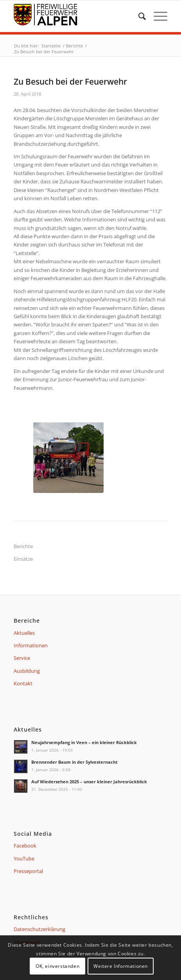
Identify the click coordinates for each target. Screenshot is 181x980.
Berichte (23, 546)
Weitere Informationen (121, 966)
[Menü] (157, 16)
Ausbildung (27, 671)
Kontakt (23, 683)
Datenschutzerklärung (39, 929)
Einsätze (23, 559)
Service (22, 658)
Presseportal (28, 871)
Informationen (31, 645)
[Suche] (138, 16)
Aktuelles (24, 633)
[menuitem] (138, 16)
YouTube (24, 859)
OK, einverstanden (57, 966)
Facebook (25, 846)
